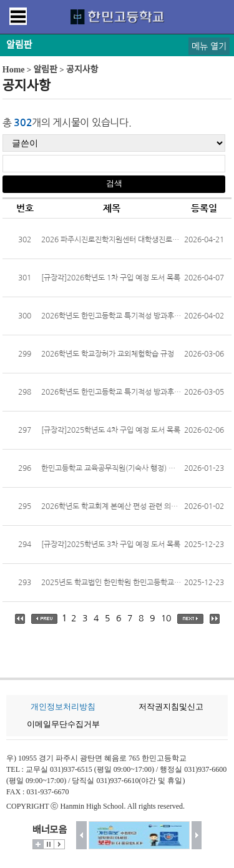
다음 (197, 835)
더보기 (38, 844)
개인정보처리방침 (63, 707)
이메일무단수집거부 (63, 724)
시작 (59, 844)
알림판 (45, 70)
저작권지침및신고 (171, 707)
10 (166, 618)
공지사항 (82, 70)
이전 (81, 835)
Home (14, 70)
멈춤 (49, 844)
